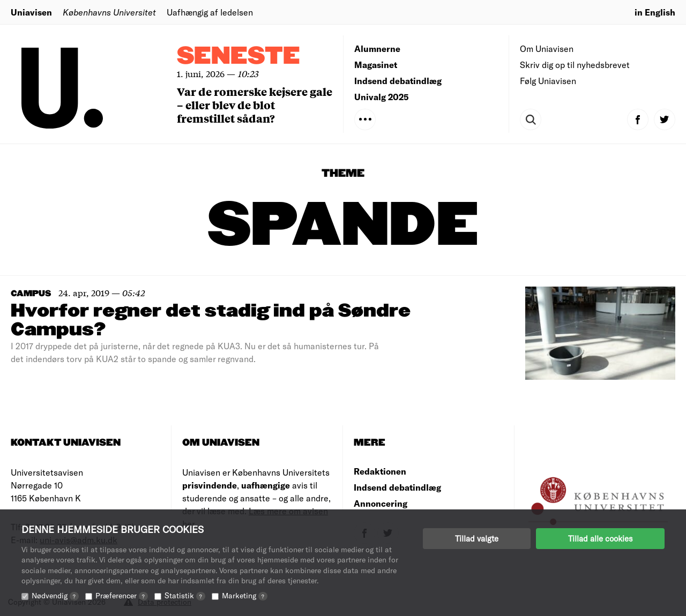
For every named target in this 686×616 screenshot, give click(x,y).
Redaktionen (380, 471)
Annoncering (381, 503)
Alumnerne (377, 48)
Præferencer (122, 595)
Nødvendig (55, 595)
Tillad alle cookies (600, 538)
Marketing (245, 595)
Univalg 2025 (382, 97)
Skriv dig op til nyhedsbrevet (575, 65)
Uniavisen (31, 12)
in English (655, 12)
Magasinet (376, 65)
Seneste (238, 57)
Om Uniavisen (547, 48)
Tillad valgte (477, 538)
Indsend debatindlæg (398, 81)
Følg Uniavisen (548, 81)
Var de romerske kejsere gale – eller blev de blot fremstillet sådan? (255, 105)
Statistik (185, 595)
